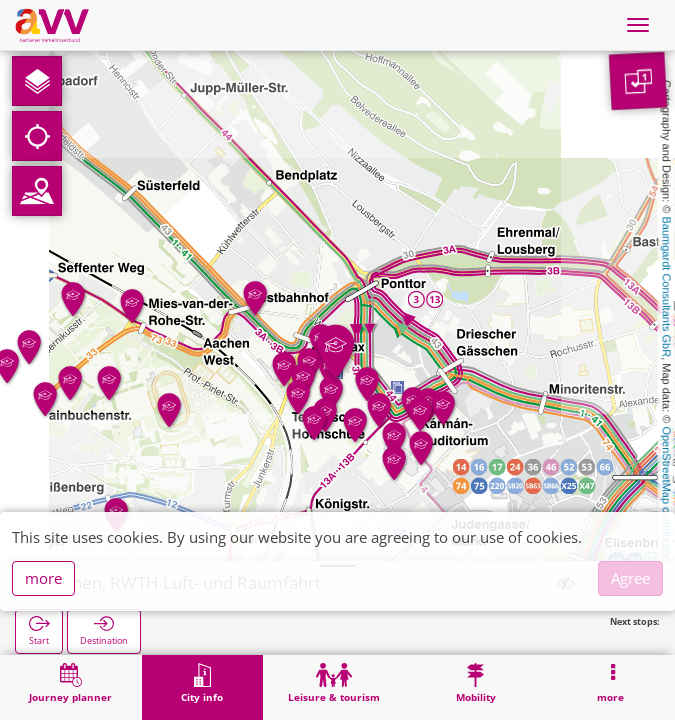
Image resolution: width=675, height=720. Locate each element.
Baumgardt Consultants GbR (667, 287)
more (43, 578)
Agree (630, 578)
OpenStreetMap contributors (667, 495)
